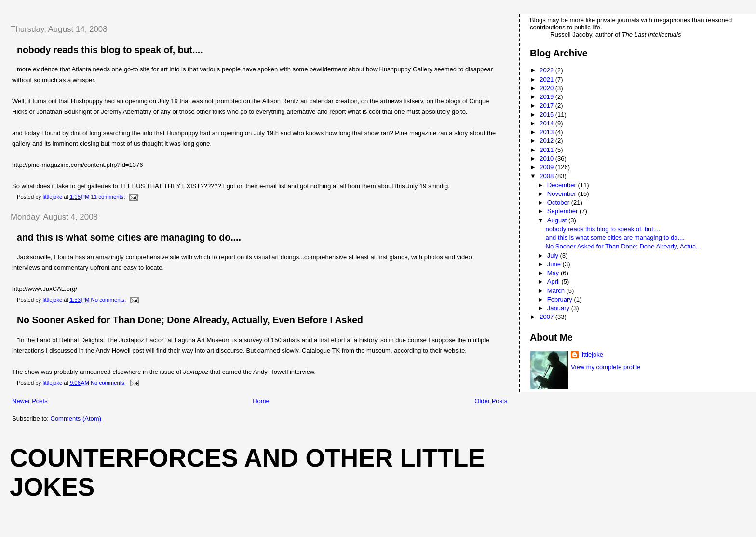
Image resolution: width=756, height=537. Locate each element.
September (563, 211)
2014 (547, 123)
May (554, 273)
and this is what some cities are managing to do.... (129, 237)
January (559, 308)
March (557, 291)
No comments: (109, 300)
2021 (547, 79)
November (563, 194)
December (563, 185)
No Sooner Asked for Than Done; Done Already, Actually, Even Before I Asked (190, 320)
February (561, 299)
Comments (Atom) (76, 419)
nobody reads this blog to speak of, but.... (110, 50)
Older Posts (491, 401)
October (559, 202)
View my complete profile (606, 367)
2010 (547, 158)
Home (261, 401)
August (558, 220)
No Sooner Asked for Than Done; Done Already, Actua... (624, 246)
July (554, 255)
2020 (547, 88)
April (554, 282)
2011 (547, 150)
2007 (547, 317)
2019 (547, 97)
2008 (547, 176)
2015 (547, 115)
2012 (547, 141)
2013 (547, 132)
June (555, 264)
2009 (547, 167)
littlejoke (592, 354)
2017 (547, 105)
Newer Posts (30, 401)
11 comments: (109, 197)
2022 (547, 70)
